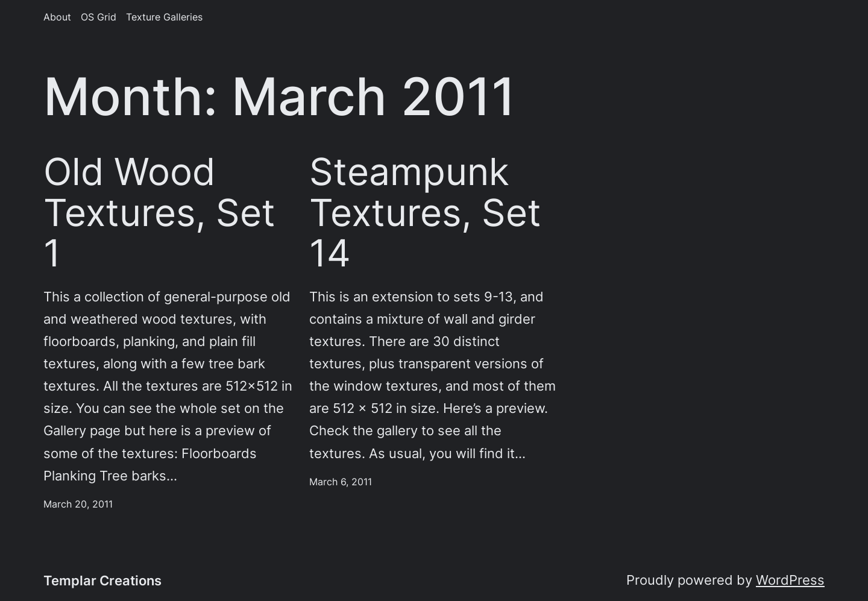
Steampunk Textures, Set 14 (425, 212)
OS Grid (99, 17)
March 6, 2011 (341, 482)
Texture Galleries (164, 17)
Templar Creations (102, 581)
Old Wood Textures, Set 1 (159, 212)
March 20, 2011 (78, 504)
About (57, 17)
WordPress (790, 580)
